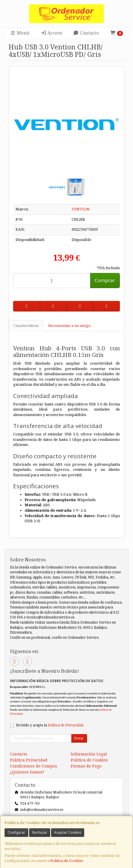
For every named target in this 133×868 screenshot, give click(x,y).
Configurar (16, 832)
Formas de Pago (86, 766)
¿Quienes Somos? (27, 772)
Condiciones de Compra (34, 766)
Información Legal (89, 754)
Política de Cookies (66, 861)
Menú (20, 33)
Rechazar (40, 832)
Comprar (105, 280)
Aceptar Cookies (68, 832)
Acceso (51, 33)
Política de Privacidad (66, 725)
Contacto (86, 33)
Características (26, 326)
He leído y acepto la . (50, 725)
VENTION (81, 209)
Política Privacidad (29, 760)
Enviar (79, 738)
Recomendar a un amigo (69, 326)
